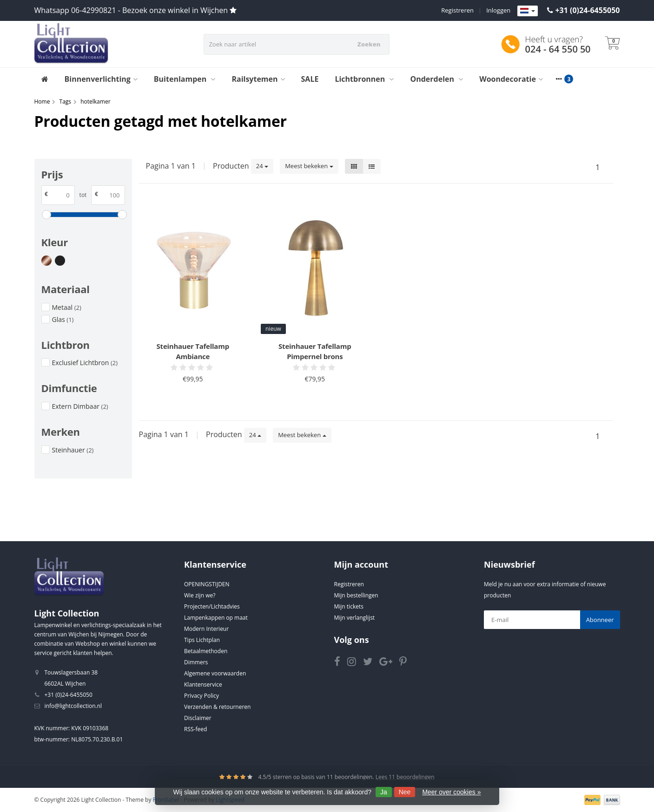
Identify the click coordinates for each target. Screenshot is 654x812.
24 (262, 166)
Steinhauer (73, 450)
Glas (63, 319)
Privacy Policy (201, 696)
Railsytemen (258, 79)
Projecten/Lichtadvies (212, 606)
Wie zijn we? (200, 595)
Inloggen (498, 10)
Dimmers (196, 662)
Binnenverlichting (101, 79)
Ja (384, 792)
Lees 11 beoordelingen (405, 777)
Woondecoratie (511, 79)
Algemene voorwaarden (215, 673)
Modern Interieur (206, 629)
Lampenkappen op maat (216, 618)
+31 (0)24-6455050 (587, 10)
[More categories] (559, 79)
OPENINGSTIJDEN (207, 584)
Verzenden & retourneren (217, 707)
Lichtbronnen (364, 79)
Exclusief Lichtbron (85, 363)
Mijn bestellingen (356, 595)
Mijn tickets (349, 606)
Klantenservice (203, 684)
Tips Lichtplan (202, 640)
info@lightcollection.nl (73, 706)
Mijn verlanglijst (355, 618)
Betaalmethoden (206, 651)
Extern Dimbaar (80, 406)
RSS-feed (195, 729)
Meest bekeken (309, 166)
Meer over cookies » (451, 792)
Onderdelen (436, 79)
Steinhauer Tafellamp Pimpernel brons (315, 351)
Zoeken (369, 44)
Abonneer (600, 620)
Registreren (457, 10)
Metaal (67, 307)
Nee (405, 792)
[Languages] (528, 11)
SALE (310, 79)
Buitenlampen (185, 79)
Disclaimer (198, 718)
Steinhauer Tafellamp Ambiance (193, 351)
